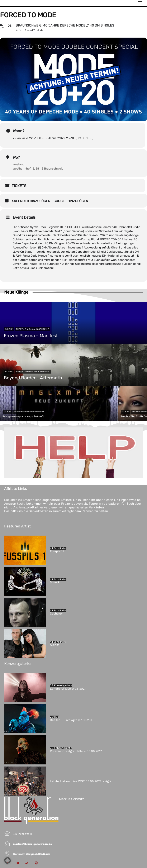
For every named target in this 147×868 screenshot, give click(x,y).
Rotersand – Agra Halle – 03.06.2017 (76, 751)
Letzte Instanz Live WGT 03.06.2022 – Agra (81, 781)
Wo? (16, 157)
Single (9, 329)
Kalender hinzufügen (31, 201)
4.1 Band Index (58, 548)
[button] (8, 860)
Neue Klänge (16, 292)
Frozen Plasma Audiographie (32, 329)
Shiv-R (55, 582)
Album (9, 371)
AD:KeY (55, 645)
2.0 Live (54, 717)
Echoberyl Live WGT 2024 (68, 689)
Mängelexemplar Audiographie (29, 412)
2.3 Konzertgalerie (61, 686)
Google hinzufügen (71, 201)
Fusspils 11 (57, 551)
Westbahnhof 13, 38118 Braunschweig (38, 169)
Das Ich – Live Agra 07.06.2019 (72, 720)
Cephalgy (56, 614)
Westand (18, 164)
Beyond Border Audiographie (33, 371)
